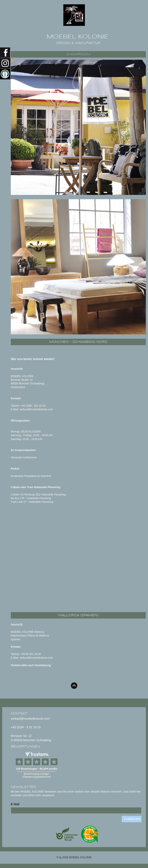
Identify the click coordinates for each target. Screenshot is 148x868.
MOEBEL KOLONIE (77, 37)
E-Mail (15, 804)
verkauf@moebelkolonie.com (30, 719)
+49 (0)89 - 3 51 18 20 (26, 727)
